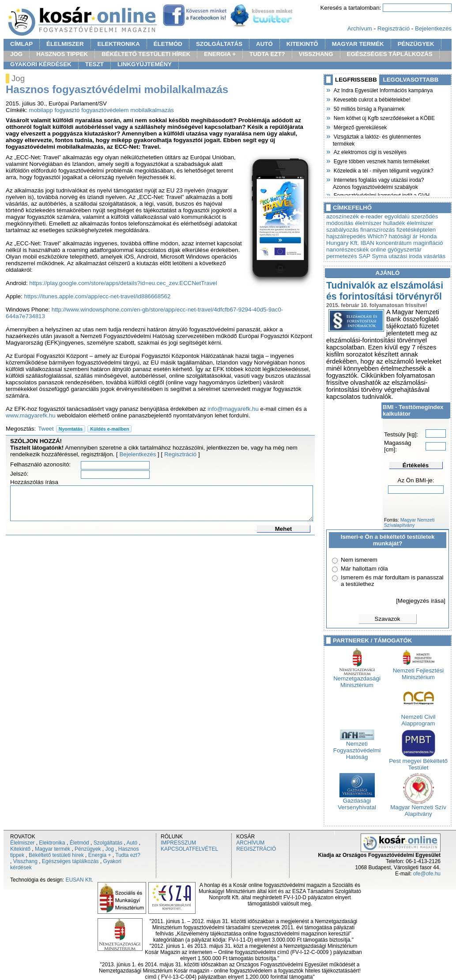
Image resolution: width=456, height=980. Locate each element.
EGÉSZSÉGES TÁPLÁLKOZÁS (390, 54)
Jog (109, 849)
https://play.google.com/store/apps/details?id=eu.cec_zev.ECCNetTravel (123, 283)
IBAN (367, 243)
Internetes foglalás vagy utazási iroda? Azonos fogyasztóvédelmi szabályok (378, 182)
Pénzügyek (88, 849)
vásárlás (435, 256)
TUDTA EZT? (267, 54)
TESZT (94, 64)
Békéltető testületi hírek (56, 855)
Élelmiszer (22, 843)
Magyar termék (53, 849)
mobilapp (41, 110)
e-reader (372, 216)
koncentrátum (394, 243)
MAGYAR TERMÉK (358, 44)
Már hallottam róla (364, 569)
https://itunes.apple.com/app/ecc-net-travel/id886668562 (98, 296)
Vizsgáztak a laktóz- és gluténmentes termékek (377, 139)
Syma (379, 256)
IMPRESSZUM (178, 843)
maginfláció (428, 243)
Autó (132, 843)
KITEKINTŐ (302, 44)
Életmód (79, 843)
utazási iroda (405, 256)
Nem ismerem (359, 560)
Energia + (100, 855)
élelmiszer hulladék (380, 223)
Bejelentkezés (433, 28)
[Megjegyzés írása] (421, 601)
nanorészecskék (347, 250)
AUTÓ (264, 44)
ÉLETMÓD (168, 44)
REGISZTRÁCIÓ (256, 849)
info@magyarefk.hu (233, 409)
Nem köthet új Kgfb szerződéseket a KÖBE (384, 117)
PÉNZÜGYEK (416, 44)
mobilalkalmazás (152, 110)
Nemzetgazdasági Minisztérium (357, 679)
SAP (364, 256)
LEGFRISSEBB (356, 80)
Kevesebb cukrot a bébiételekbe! (372, 99)
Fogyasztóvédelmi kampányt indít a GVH (381, 195)
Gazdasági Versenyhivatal (357, 801)
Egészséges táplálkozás (70, 861)
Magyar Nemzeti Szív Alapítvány (418, 808)
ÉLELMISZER (65, 44)
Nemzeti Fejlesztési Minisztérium (418, 671)
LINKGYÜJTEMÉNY (145, 64)
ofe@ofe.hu (427, 874)
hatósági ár (403, 236)
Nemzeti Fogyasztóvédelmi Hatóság (357, 748)
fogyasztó (67, 110)
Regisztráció (394, 28)
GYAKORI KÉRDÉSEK (41, 64)
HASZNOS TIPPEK (62, 54)
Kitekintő (20, 849)
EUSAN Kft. (79, 880)
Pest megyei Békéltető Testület (418, 762)
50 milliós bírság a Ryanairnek (369, 108)
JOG (16, 54)
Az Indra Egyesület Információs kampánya (383, 90)
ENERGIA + (220, 54)
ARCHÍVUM (250, 843)
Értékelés (416, 465)
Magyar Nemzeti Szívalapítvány (409, 522)
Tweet (46, 429)
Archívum (360, 28)
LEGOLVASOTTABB (411, 80)
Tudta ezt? (128, 855)
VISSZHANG (316, 54)
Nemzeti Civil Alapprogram (418, 717)
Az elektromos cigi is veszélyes (370, 151)
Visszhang (25, 861)
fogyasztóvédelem (105, 110)
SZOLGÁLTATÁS (219, 44)
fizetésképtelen (416, 230)
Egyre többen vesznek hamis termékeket (381, 161)
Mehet (284, 529)
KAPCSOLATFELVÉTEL (189, 849)
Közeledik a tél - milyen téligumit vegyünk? (383, 170)
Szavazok (388, 619)
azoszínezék (343, 216)
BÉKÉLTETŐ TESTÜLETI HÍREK (146, 54)
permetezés (342, 256)
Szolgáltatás (108, 843)
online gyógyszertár (396, 250)
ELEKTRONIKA (119, 44)
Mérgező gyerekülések (360, 127)
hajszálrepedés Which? (357, 236)
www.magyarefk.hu (31, 415)
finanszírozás (378, 230)
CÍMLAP (21, 44)
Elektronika (52, 843)
